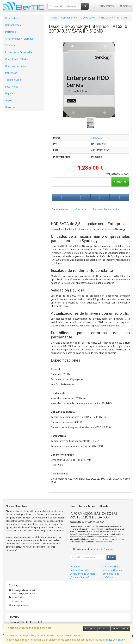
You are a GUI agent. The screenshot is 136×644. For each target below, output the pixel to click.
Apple (8, 100)
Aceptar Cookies (121, 629)
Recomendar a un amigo (106, 209)
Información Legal (111, 567)
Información (81, 209)
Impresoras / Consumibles (20, 52)
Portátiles (11, 32)
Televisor (10, 46)
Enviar (111, 557)
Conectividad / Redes (17, 59)
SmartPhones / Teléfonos (19, 39)
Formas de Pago (110, 574)
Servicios (10, 107)
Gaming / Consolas (16, 66)
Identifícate (107, 6)
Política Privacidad (80, 570)
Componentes (13, 25)
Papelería (10, 94)
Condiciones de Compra (83, 574)
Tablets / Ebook (14, 80)
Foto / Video (12, 87)
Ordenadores (12, 18)
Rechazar (104, 629)
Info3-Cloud (108, 577)
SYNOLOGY (97, 138)
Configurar (90, 629)
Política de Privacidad (104, 542)
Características (60, 209)
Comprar (120, 182)
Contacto (75, 567)
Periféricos (11, 73)
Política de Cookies (115, 640)
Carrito (125, 6)
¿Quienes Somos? (79, 577)
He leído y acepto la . (94, 549)
